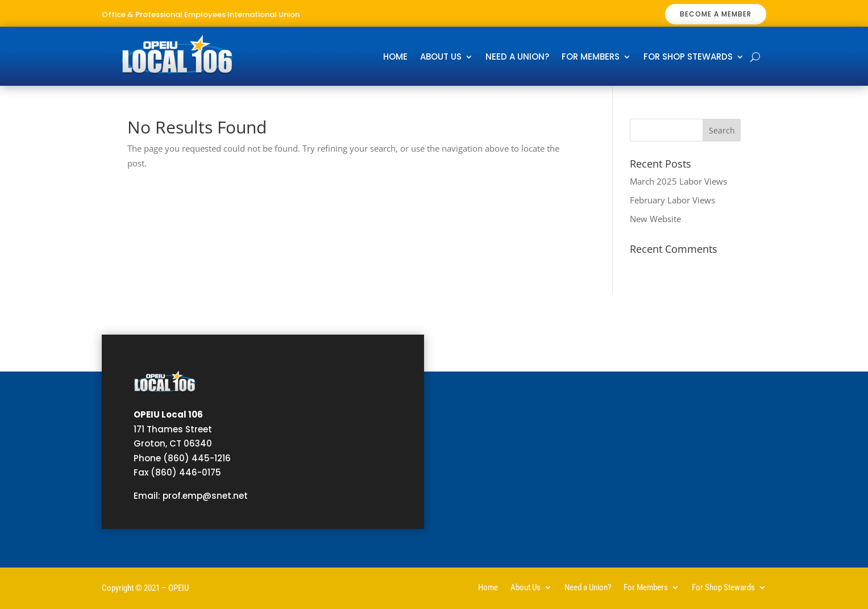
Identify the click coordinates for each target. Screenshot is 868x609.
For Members (591, 58)
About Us (441, 58)
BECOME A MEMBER (716, 14)
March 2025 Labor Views (678, 181)
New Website (655, 219)
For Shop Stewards (688, 58)
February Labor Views (672, 200)
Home (395, 58)
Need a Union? (517, 58)
